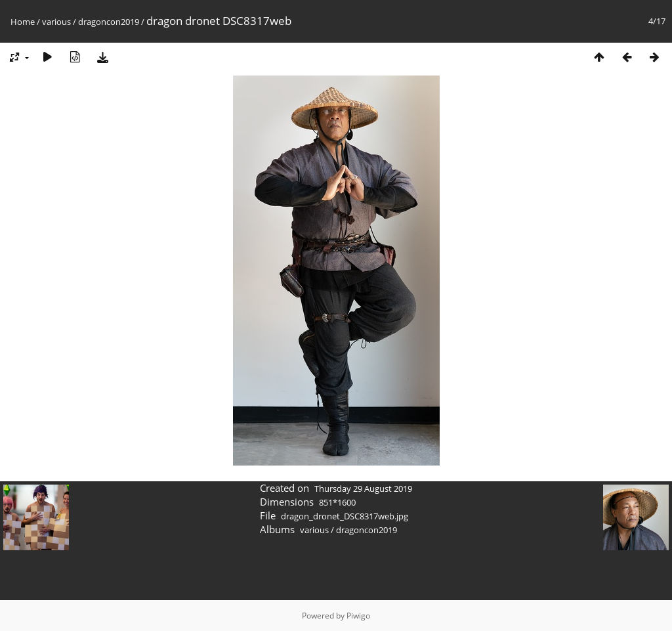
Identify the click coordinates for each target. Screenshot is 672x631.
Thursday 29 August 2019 (363, 489)
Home (23, 22)
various (56, 22)
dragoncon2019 (109, 22)
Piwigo (358, 616)
